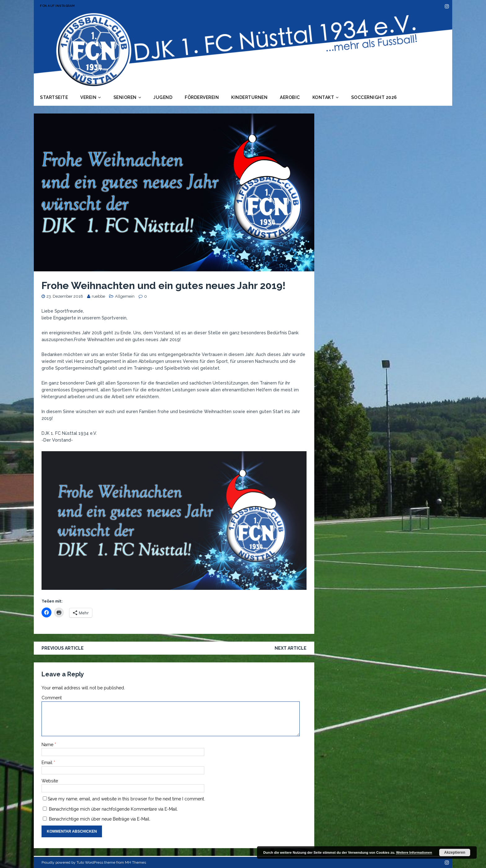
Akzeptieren (455, 852)
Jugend (163, 97)
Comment (52, 698)
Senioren (125, 97)
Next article (291, 648)
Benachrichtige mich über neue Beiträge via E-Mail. (100, 819)
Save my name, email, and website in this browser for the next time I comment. (126, 799)
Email (48, 763)
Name (48, 745)
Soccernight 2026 (374, 97)
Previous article (63, 648)
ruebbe (98, 296)
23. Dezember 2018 (65, 296)
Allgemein (125, 296)
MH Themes (135, 862)
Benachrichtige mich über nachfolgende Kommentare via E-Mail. (113, 809)
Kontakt (323, 97)
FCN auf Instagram (57, 6)
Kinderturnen (249, 97)
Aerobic (290, 97)
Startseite (54, 97)
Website (50, 781)
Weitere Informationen (414, 852)
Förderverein (202, 97)
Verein (88, 97)
